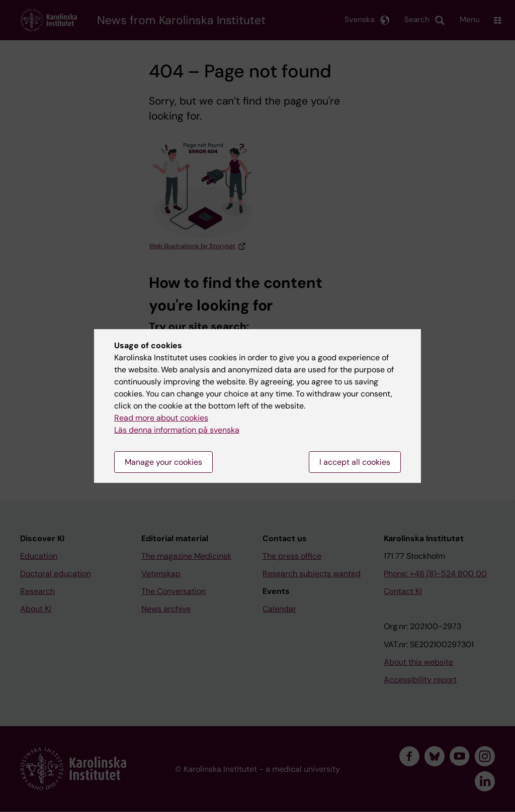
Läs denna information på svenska (177, 430)
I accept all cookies (355, 462)
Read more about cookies (161, 418)
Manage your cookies (163, 462)
